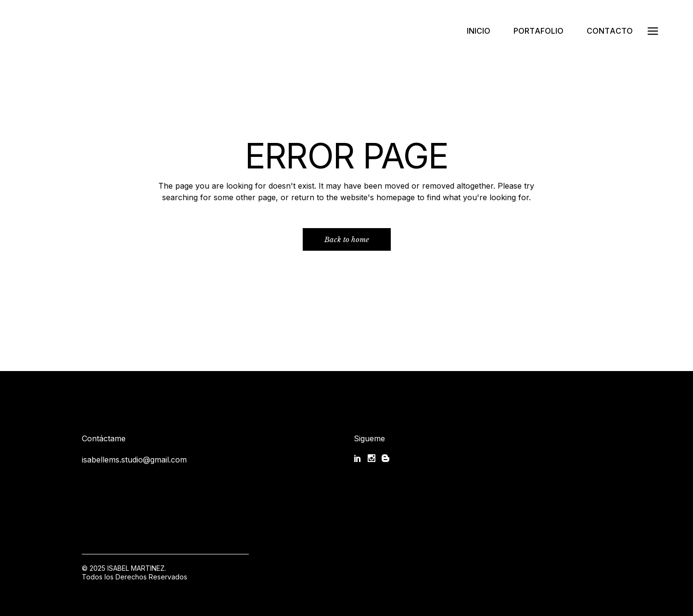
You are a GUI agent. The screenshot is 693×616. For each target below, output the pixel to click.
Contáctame (104, 438)
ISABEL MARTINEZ (136, 568)
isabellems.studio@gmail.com (134, 460)
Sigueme (369, 438)
